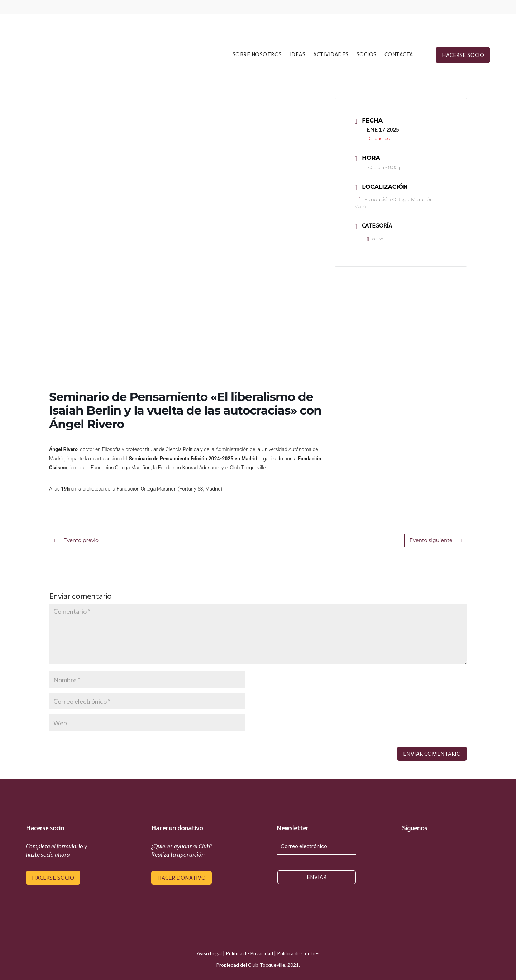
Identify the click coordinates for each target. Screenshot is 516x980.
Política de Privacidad (249, 953)
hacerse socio (463, 55)
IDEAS (298, 55)
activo (376, 238)
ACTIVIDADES (331, 55)
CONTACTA (399, 55)
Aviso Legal (209, 953)
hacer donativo (181, 878)
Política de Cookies (298, 953)
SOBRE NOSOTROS (257, 55)
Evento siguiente (436, 540)
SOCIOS (367, 55)
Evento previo (76, 540)
